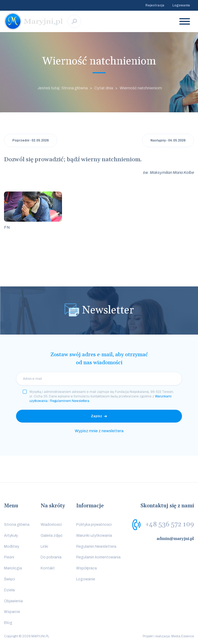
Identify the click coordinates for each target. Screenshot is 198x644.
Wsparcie (12, 612)
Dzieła (9, 590)
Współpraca (86, 568)
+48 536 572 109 (170, 524)
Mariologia (13, 568)
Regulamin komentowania (98, 557)
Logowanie (181, 5)
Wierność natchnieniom (141, 88)
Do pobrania (51, 557)
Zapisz (96, 416)
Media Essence (183, 636)
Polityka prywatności (94, 525)
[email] (99, 379)
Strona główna (17, 525)
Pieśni (9, 557)
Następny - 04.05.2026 (168, 140)
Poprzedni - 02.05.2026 (31, 140)
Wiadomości (51, 525)
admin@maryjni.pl (175, 539)
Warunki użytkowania (94, 536)
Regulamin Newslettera (96, 547)
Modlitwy (12, 547)
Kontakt (48, 568)
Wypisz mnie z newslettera (99, 431)
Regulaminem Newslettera (70, 401)
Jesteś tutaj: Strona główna (63, 88)
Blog (8, 623)
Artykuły (11, 536)
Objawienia (13, 601)
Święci (9, 579)
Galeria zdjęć (52, 536)
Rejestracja (155, 5)
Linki (44, 547)
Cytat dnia (104, 88)
